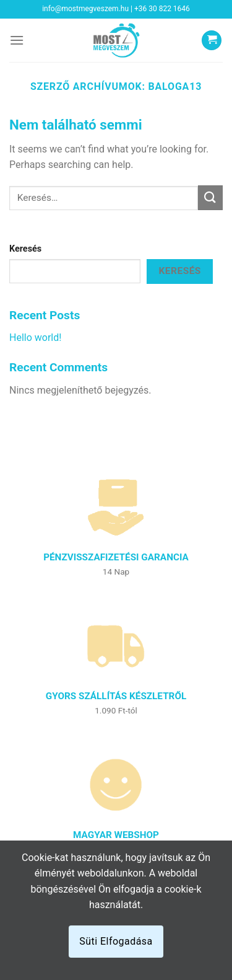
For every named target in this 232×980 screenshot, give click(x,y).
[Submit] (210, 197)
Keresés (25, 249)
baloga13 (175, 86)
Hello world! (35, 338)
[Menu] (17, 40)
